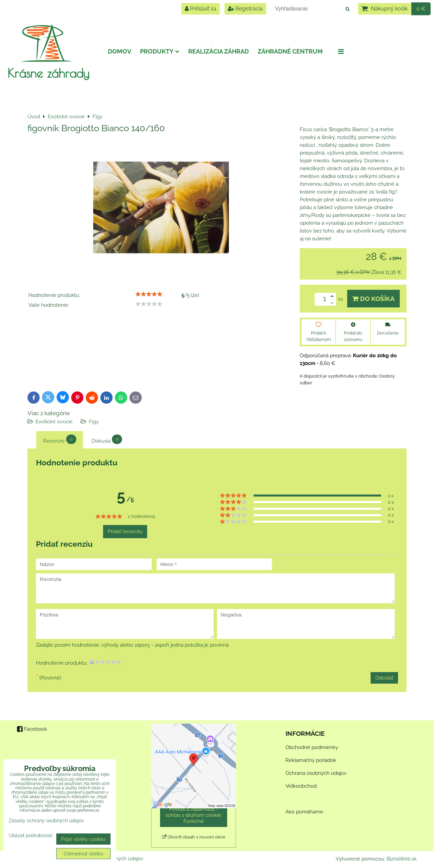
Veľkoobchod (301, 786)
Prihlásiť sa (201, 9)
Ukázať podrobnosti (31, 835)
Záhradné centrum (290, 51)
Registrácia (245, 9)
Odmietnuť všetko (83, 854)
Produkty (160, 51)
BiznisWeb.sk (402, 859)
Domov (120, 51)
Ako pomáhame (304, 812)
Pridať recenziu (125, 531)
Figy (94, 422)
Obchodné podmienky (312, 747)
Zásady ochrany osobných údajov (46, 820)
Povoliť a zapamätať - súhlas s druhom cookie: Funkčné (194, 815)
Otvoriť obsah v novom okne (194, 837)
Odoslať (384, 678)
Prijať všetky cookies (83, 839)
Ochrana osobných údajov (316, 773)
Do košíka (373, 299)
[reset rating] (92, 662)
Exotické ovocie (54, 422)
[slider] (149, 294)
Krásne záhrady (48, 73)
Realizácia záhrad (219, 51)
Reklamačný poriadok (311, 760)
